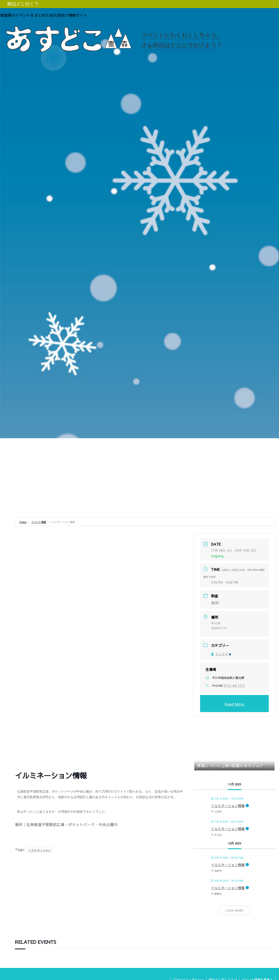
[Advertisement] (145, 483)
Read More (234, 704)
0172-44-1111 (234, 685)
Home (23, 522)
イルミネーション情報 (228, 806)
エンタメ (221, 654)
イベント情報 (39, 522)
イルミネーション (40, 850)
